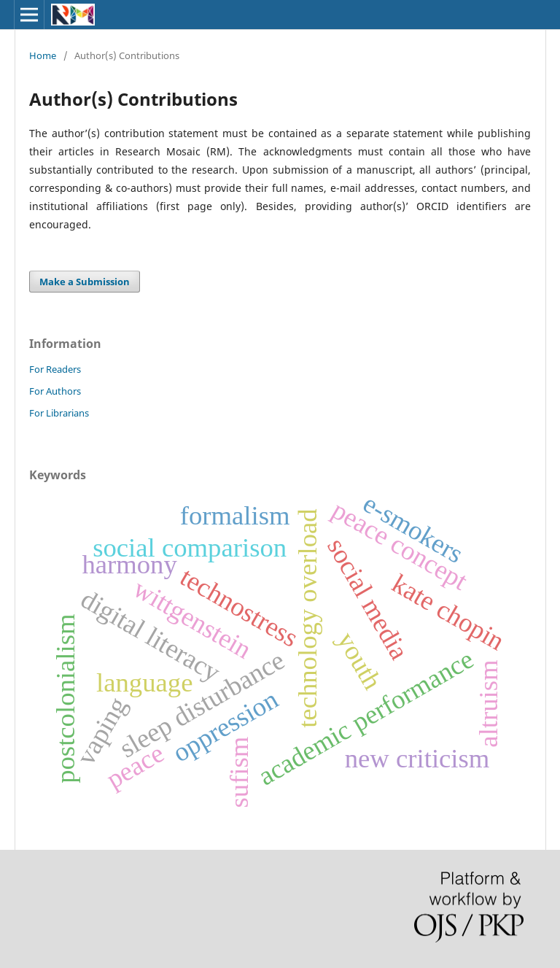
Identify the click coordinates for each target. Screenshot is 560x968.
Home (43, 55)
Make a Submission (85, 282)
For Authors (55, 391)
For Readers (55, 369)
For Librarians (59, 413)
